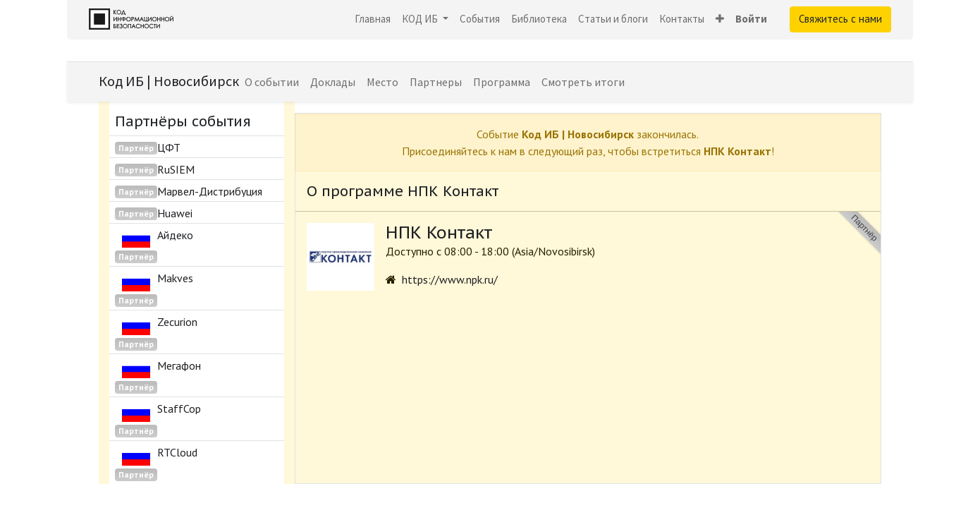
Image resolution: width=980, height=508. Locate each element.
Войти (751, 19)
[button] (720, 19)
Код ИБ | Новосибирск (169, 81)
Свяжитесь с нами (840, 19)
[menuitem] (373, 19)
